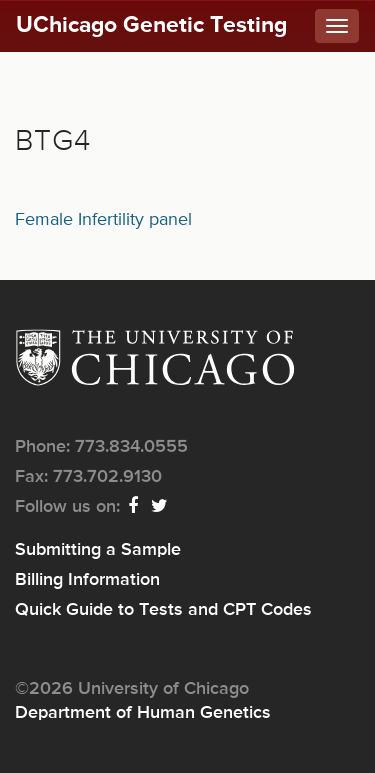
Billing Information (87, 580)
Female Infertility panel (103, 220)
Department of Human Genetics (143, 713)
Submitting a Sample (98, 550)
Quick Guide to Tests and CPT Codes (163, 610)
